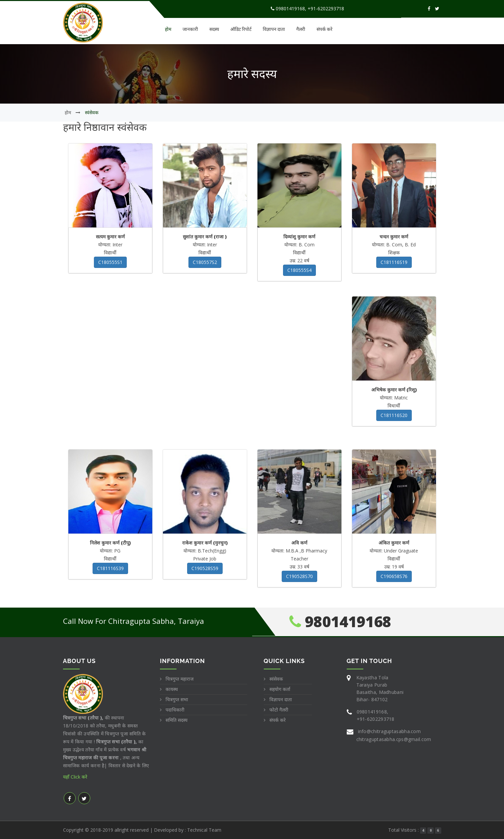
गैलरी (301, 29)
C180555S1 (110, 262)
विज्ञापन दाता (274, 29)
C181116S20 (394, 415)
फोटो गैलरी (279, 710)
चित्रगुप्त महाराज (180, 679)
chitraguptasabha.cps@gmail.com (394, 739)
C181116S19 (394, 262)
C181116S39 (110, 568)
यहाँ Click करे (75, 777)
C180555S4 (299, 270)
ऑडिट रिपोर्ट (241, 29)
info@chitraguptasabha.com (390, 731)
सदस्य (214, 29)
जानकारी (190, 29)
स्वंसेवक (276, 679)
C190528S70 (299, 576)
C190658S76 (394, 576)
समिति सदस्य (177, 720)
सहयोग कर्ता (280, 689)
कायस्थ (172, 689)
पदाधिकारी (175, 710)
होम (168, 29)
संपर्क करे (324, 29)
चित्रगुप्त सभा (177, 699)
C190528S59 (205, 568)
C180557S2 (205, 262)
